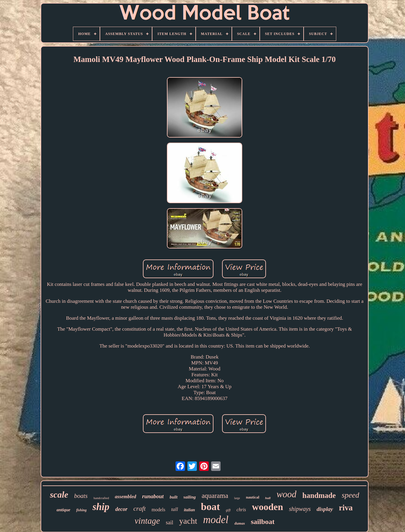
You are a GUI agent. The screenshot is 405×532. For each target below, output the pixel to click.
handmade (319, 495)
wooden (268, 507)
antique (64, 510)
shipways (300, 509)
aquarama (215, 496)
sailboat (263, 522)
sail (169, 523)
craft (140, 508)
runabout (153, 496)
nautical (252, 497)
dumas (240, 523)
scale (59, 494)
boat (211, 507)
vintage (147, 521)
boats (81, 496)
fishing (81, 510)
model (216, 520)
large (237, 498)
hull (268, 498)
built (173, 497)
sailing (190, 497)
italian (189, 510)
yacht (188, 521)
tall (175, 509)
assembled (125, 497)
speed (350, 495)
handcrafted (101, 498)
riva (346, 508)
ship (101, 507)
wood (287, 494)
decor (121, 509)
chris (241, 510)
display (325, 509)
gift (228, 510)
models (158, 510)
